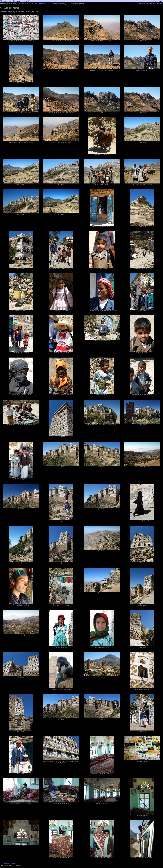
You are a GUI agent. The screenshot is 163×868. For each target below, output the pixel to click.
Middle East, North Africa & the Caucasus (43, 4)
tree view (142, 4)
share (13, 864)
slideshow (159, 4)
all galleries (22, 4)
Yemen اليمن (64, 4)
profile (15, 4)
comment (7, 864)
